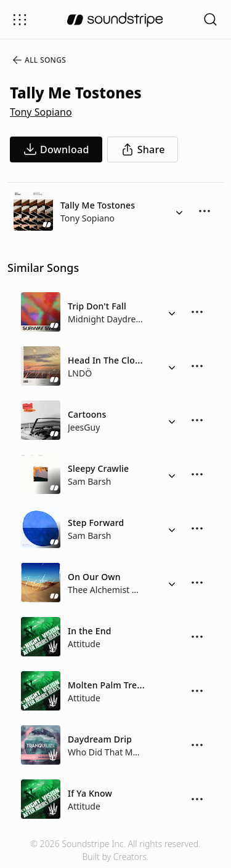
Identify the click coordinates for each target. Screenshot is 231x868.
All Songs (38, 60)
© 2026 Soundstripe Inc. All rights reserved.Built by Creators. (115, 850)
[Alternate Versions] (179, 211)
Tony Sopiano (41, 112)
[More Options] (205, 211)
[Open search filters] (211, 19)
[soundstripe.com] (115, 20)
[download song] (56, 149)
